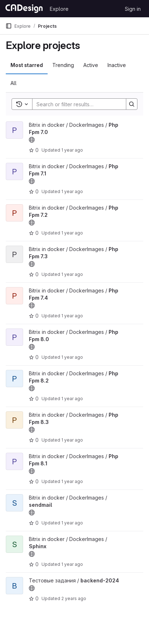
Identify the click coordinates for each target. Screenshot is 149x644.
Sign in (133, 9)
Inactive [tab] (117, 65)
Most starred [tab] (27, 65)
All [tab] (14, 83)
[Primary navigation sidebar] (9, 26)
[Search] (80, 104)
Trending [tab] (63, 65)
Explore (59, 9)
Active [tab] (91, 65)
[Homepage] (24, 9)
